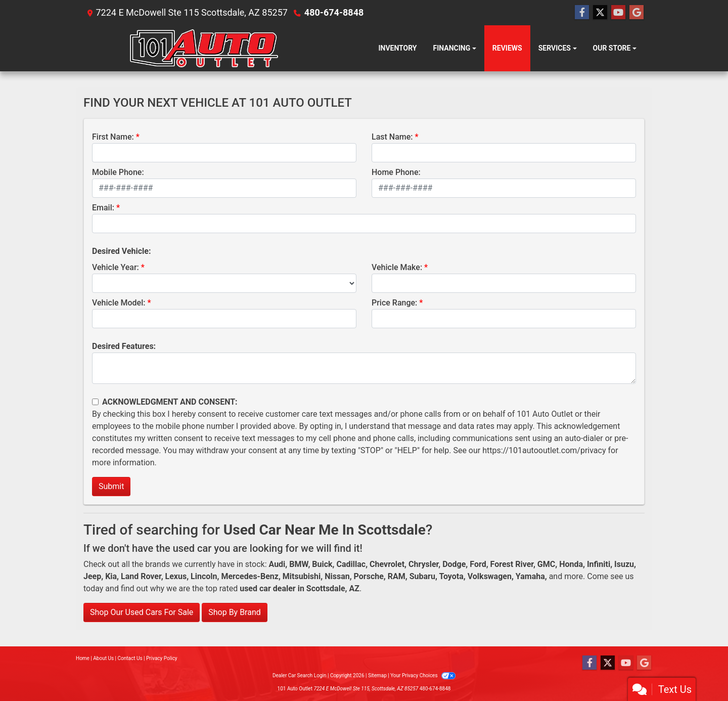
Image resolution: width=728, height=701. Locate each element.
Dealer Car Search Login (300, 675)
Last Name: (392, 137)
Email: (103, 208)
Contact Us (130, 658)
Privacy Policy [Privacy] (162, 658)
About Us (103, 658)
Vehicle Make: (397, 267)
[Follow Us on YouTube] (618, 13)
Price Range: (394, 303)
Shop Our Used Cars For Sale (142, 612)
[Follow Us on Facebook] (582, 13)
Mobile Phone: (118, 172)
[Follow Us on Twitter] (600, 13)
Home (83, 658)
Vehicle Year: (116, 267)
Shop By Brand (235, 612)
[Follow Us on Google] (636, 13)
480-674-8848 (334, 12)
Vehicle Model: (119, 303)
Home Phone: (396, 172)
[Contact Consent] (95, 402)
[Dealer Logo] (211, 48)
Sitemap (377, 675)
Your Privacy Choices (423, 675)
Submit (111, 486)
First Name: (113, 137)
